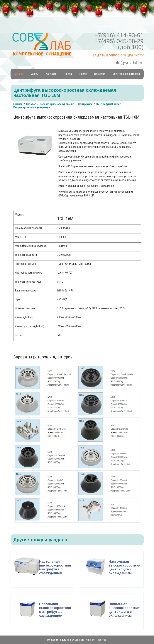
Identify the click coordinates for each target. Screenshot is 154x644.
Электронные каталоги (126, 74)
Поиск (83, 74)
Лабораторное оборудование (57, 104)
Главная (18, 104)
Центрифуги (85, 104)
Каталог (19, 74)
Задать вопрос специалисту (118, 55)
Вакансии (100, 74)
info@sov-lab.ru (129, 63)
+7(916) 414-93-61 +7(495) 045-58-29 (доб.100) (119, 41)
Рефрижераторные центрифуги (32, 107)
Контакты (51, 74)
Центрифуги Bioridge (109, 104)
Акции (35, 74)
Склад (68, 74)
